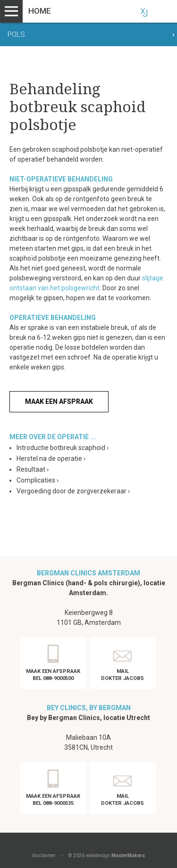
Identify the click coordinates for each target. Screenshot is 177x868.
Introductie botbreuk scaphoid (63, 448)
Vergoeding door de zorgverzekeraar (73, 491)
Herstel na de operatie (51, 459)
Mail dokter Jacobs (122, 675)
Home (40, 11)
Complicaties (38, 480)
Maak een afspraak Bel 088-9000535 (53, 800)
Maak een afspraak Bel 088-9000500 (53, 675)
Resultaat (33, 469)
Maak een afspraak (59, 401)
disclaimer (44, 856)
